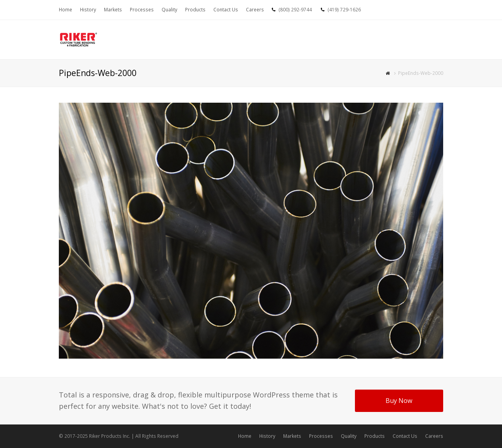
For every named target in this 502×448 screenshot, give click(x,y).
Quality (349, 436)
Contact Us (405, 436)
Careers (434, 436)
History (267, 436)
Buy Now (399, 401)
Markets (292, 436)
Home (245, 436)
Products (375, 436)
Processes (321, 436)
